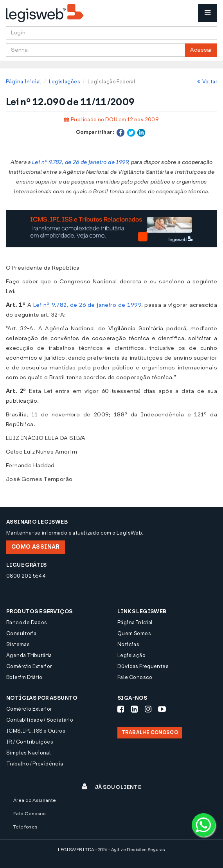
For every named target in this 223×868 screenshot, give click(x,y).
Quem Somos (134, 633)
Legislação (131, 655)
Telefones (25, 827)
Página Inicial (23, 82)
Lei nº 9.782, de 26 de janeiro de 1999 (80, 162)
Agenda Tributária (29, 655)
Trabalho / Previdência (35, 764)
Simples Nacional (29, 753)
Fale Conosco (135, 677)
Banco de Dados (27, 622)
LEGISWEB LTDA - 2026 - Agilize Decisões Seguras (111, 850)
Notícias (128, 644)
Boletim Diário (24, 677)
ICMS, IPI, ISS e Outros (36, 731)
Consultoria (21, 633)
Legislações (65, 82)
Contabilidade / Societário (40, 720)
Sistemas (18, 644)
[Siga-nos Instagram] (148, 709)
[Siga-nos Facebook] (121, 709)
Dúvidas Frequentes (143, 666)
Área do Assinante (35, 800)
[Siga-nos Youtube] (162, 709)
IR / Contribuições (30, 742)
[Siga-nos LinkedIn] (134, 709)
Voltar (207, 82)
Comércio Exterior (29, 666)
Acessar (201, 50)
